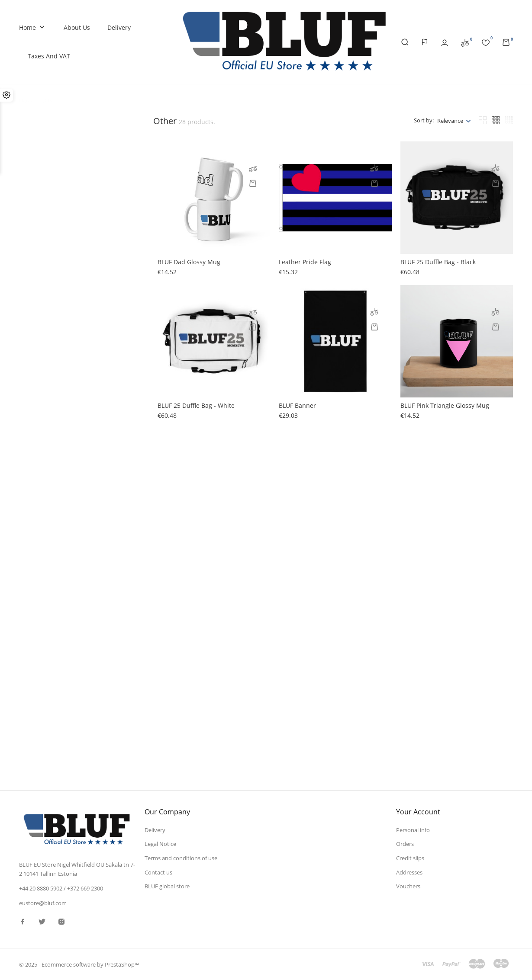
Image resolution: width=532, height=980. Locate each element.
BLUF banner (297, 405)
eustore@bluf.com (43, 903)
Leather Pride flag (305, 262)
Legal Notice (160, 844)
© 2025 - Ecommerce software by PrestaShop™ (79, 964)
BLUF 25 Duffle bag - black (438, 262)
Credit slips (410, 858)
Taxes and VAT (49, 56)
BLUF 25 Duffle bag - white (196, 405)
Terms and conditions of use (181, 858)
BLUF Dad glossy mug (189, 262)
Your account (418, 811)
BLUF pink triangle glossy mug (445, 405)
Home (33, 28)
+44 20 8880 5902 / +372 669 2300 (61, 888)
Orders (405, 844)
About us (77, 27)
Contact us (158, 872)
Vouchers (408, 886)
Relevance (450, 121)
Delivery (119, 27)
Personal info (413, 829)
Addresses (409, 872)
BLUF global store (167, 886)
